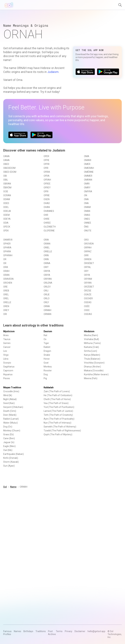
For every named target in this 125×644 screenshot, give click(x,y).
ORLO (47, 298)
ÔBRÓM (7, 188)
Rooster (48, 371)
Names (17, 631)
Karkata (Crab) (91, 347)
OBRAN (7, 184)
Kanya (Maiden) (92, 355)
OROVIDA (89, 244)
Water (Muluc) (10, 423)
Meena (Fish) (91, 378)
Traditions (41, 631)
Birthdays (28, 631)
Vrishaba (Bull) (91, 339)
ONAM (87, 207)
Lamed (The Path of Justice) (58, 411)
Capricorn (8, 371)
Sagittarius (9, 367)
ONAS (87, 215)
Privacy (69, 631)
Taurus (7, 339)
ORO (86, 240)
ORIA (46, 240)
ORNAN (47, 314)
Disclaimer (80, 631)
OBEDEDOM (9, 168)
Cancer (7, 347)
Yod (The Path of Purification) (59, 407)
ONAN (87, 211)
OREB (6, 291)
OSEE (87, 310)
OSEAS (88, 302)
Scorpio (7, 363)
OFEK (6, 231)
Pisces (7, 378)
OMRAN (88, 180)
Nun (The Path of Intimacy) (57, 423)
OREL (6, 295)
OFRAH (47, 180)
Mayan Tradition (12, 387)
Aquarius (8, 374)
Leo (5, 351)
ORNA (47, 306)
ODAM (7, 199)
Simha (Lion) (90, 351)
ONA (86, 199)
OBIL (6, 180)
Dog (46, 374)
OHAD (47, 203)
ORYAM (88, 279)
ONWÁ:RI (8, 240)
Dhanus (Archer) (92, 367)
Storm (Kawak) (11, 462)
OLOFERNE (49, 231)
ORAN (6, 275)
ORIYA (47, 271)
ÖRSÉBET (89, 263)
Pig (45, 378)
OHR (46, 215)
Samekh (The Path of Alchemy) (60, 427)
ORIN (46, 255)
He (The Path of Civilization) (58, 395)
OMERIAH (89, 168)
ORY (86, 271)
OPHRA (7, 251)
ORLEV (47, 287)
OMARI (88, 160)
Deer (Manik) (10, 415)
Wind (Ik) (8, 395)
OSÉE (87, 306)
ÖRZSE (88, 291)
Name (13, 487)
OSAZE (88, 295)
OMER (87, 164)
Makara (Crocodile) (94, 371)
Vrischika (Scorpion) (94, 363)
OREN (6, 306)
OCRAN (7, 195)
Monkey (48, 367)
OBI (5, 176)
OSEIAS (88, 314)
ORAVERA (8, 279)
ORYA (87, 275)
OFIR (46, 168)
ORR (86, 255)
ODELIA (7, 211)
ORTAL (87, 267)
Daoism (48, 331)
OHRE (47, 219)
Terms (59, 631)
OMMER (88, 176)
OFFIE (46, 160)
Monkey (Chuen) (12, 431)
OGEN (47, 199)
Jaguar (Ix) (9, 442)
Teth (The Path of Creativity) (58, 415)
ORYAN (88, 283)
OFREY (47, 188)
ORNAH (47, 310)
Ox (45, 339)
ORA (6, 267)
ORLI (46, 291)
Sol (5, 487)
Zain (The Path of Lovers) (57, 391)
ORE (5, 287)
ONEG (87, 219)
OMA (87, 156)
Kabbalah (49, 387)
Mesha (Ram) (91, 335)
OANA (6, 156)
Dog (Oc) (8, 427)
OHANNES (49, 211)
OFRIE (47, 195)
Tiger (46, 343)
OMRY (87, 188)
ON (86, 195)
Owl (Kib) (8, 450)
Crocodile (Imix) (11, 391)
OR (5, 259)
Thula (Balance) (92, 359)
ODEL (6, 207)
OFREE (47, 184)
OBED (6, 164)
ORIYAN (48, 279)
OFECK (7, 227)
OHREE (47, 223)
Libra (6, 359)
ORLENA (48, 283)
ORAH (6, 271)
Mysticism (9, 331)
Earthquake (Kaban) (14, 454)
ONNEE (88, 223)
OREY (6, 310)
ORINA (47, 263)
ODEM (6, 215)
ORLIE (47, 295)
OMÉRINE (89, 172)
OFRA (47, 176)
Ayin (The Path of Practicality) (59, 419)
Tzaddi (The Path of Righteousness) (62, 431)
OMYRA (88, 191)
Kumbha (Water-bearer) (96, 374)
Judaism (53, 72)
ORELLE (7, 302)
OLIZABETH (50, 227)
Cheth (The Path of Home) (57, 399)
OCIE (6, 191)
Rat (45, 335)
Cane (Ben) (9, 438)
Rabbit (47, 347)
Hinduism (89, 331)
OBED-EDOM (10, 172)
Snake (47, 355)
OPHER (7, 244)
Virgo (6, 355)
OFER (46, 156)
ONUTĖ (88, 231)
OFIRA (47, 172)
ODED (6, 203)
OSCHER (88, 298)
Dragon (47, 351)
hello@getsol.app (96, 631)
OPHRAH (8, 255)
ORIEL (47, 248)
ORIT (46, 267)
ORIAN (47, 244)
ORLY (46, 302)
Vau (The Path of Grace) (56, 403)
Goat (46, 363)
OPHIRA (7, 248)
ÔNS (86, 227)
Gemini (7, 343)
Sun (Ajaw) (9, 466)
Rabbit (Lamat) (11, 419)
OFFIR (47, 164)
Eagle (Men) (9, 446)
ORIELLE (48, 251)
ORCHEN (8, 283)
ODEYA (7, 219)
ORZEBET (89, 287)
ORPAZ (88, 251)
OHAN (47, 207)
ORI (5, 314)
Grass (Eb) (9, 434)
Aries (6, 335)
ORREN (88, 259)
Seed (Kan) (9, 403)
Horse (47, 359)
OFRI (46, 191)
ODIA (6, 223)
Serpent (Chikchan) (13, 407)
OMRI (87, 184)
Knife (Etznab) (11, 458)
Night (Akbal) (10, 399)
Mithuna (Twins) (92, 343)
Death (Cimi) (10, 411)
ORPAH (88, 248)
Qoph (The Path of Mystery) (58, 434)
